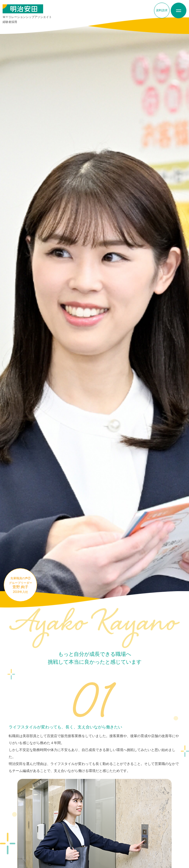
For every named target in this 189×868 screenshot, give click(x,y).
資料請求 (162, 10)
